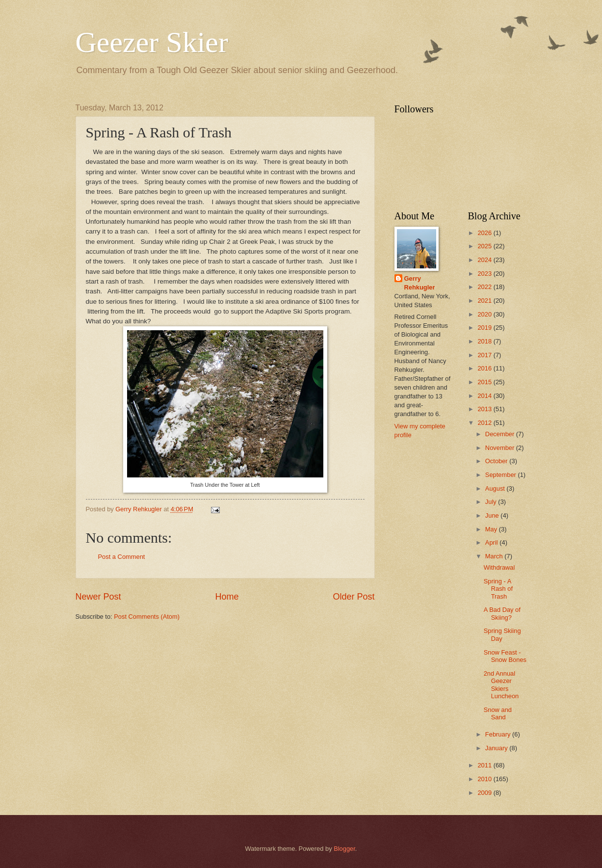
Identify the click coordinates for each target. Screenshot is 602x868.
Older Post (353, 597)
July (492, 502)
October (497, 461)
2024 (485, 260)
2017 (485, 355)
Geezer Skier (152, 42)
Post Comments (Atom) (147, 617)
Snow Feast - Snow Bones (505, 656)
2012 (485, 423)
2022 (485, 287)
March (495, 556)
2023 (485, 274)
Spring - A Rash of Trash (498, 589)
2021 (485, 301)
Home (227, 597)
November (501, 448)
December (501, 434)
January (497, 748)
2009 (485, 793)
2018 (485, 341)
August (496, 488)
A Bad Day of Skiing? (502, 613)
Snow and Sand (498, 713)
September (502, 475)
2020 (485, 314)
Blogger (344, 849)
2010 (485, 779)
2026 (485, 233)
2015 (485, 382)
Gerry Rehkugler (420, 283)
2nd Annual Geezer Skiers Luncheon (501, 685)
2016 (485, 368)
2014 (485, 396)
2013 (485, 409)
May (492, 529)
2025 (485, 246)
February (499, 734)
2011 (485, 765)
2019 (485, 328)
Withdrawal (499, 567)
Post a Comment (122, 557)
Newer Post (98, 597)
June (493, 515)
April (492, 542)
